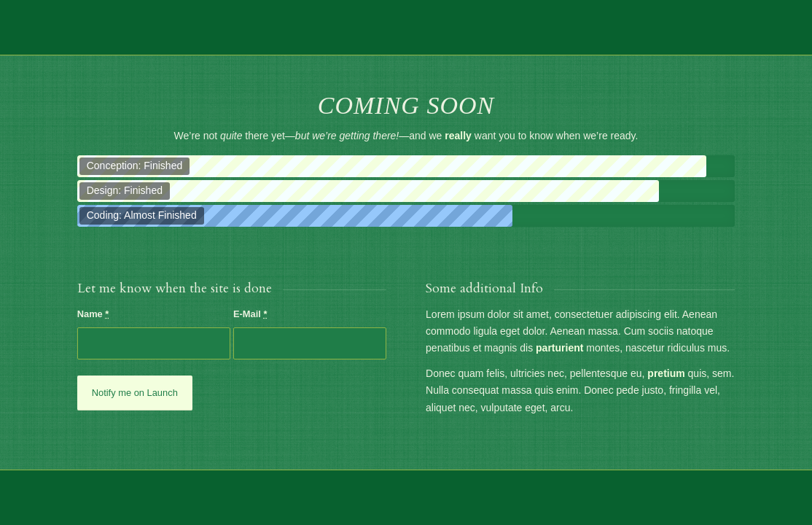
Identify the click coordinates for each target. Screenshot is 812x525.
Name (93, 314)
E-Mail (250, 314)
